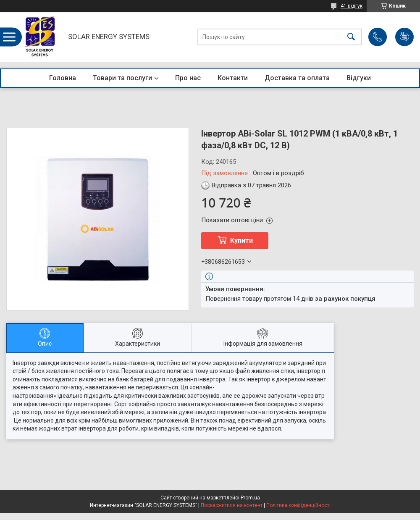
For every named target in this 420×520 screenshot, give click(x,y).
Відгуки (359, 78)
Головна (63, 78)
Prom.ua (250, 498)
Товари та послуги (122, 78)
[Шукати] (351, 37)
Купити (241, 240)
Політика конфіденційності (298, 505)
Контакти (233, 78)
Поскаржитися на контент (232, 505)
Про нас (188, 78)
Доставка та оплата (297, 78)
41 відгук (352, 6)
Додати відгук (404, 37)
